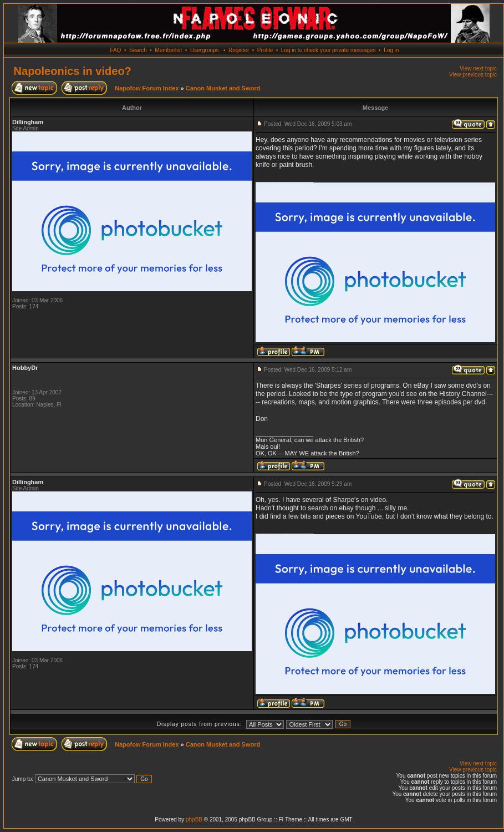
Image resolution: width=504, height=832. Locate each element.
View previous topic (473, 75)
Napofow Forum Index (147, 88)
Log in (391, 50)
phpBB (194, 820)
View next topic (478, 69)
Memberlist (168, 50)
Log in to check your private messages (329, 50)
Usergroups (205, 50)
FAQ (115, 50)
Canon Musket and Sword (223, 88)
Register (239, 50)
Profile (265, 50)
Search (138, 50)
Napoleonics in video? (73, 71)
